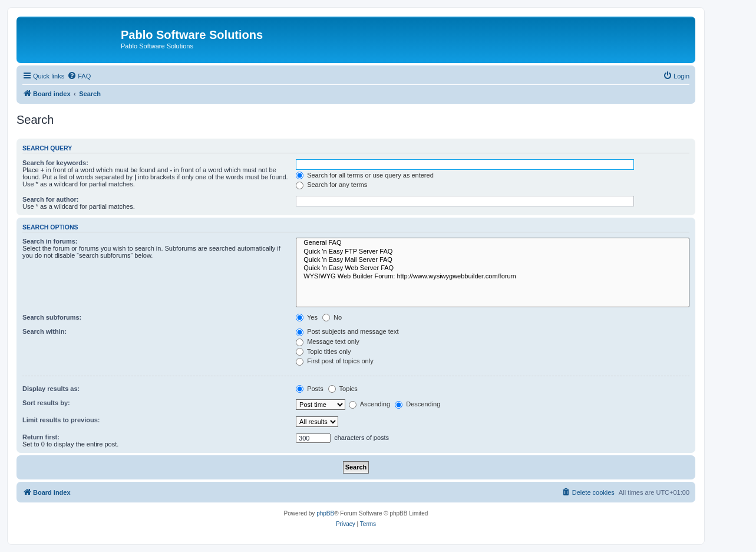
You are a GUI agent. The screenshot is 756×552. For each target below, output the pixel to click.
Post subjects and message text (347, 331)
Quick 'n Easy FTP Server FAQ (493, 252)
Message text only (328, 341)
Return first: (41, 437)
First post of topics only (335, 361)
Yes (307, 317)
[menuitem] (79, 76)
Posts (310, 389)
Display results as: (51, 389)
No (332, 317)
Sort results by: (46, 403)
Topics (343, 389)
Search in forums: (50, 241)
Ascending (369, 404)
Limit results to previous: (61, 420)
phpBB (325, 513)
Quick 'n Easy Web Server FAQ (493, 268)
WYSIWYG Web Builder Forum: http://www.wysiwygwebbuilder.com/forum (493, 277)
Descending (417, 404)
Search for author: (50, 199)
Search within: (44, 331)
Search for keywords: (55, 163)
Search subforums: (52, 317)
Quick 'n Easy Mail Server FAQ (493, 260)
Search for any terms (331, 185)
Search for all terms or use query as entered (365, 175)
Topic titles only (323, 351)
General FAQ (493, 243)
